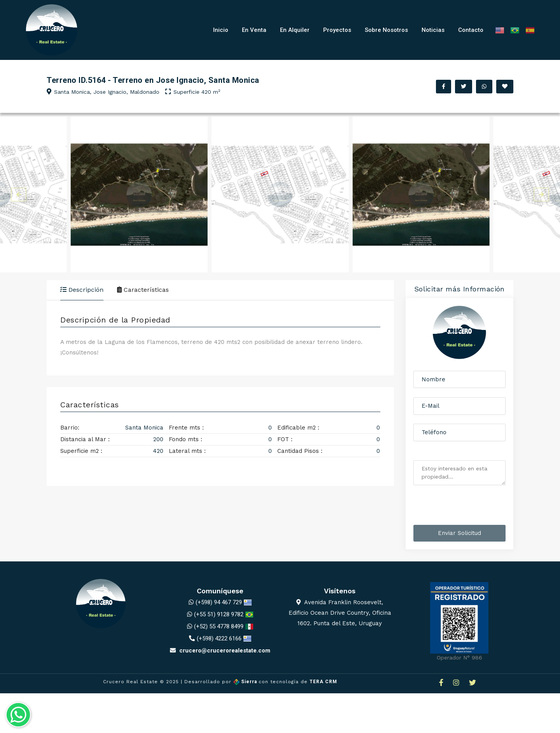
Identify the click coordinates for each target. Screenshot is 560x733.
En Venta (254, 30)
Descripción (82, 290)
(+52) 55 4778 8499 (219, 628)
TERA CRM (323, 684)
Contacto (471, 30)
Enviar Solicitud (459, 535)
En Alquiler (295, 30)
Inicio (221, 30)
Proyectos (337, 30)
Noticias (433, 30)
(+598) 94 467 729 (219, 604)
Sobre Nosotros (386, 30)
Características (143, 290)
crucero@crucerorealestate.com (220, 652)
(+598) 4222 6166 (219, 640)
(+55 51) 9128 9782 (219, 616)
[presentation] (461, 509)
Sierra (246, 684)
